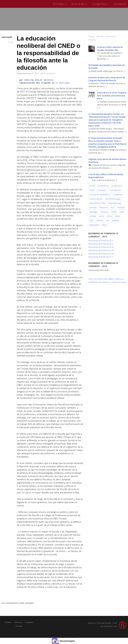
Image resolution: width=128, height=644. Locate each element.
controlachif (7, 37)
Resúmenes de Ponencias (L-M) (101, 250)
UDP (91, 221)
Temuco (104, 212)
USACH (100, 221)
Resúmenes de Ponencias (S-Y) (101, 257)
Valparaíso (94, 225)
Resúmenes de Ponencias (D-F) (101, 244)
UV (107, 221)
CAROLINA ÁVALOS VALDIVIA (39, 80)
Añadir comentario (48, 73)
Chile (92, 190)
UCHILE (93, 216)
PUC (113, 207)
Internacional (115, 203)
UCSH (109, 216)
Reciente (100, 36)
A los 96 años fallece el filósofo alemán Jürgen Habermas (106, 176)
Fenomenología (113, 199)
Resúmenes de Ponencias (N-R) (101, 254)
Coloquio (102, 190)
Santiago (93, 212)
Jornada (93, 207)
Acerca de (80, 4)
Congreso (118, 194)
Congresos (101, 4)
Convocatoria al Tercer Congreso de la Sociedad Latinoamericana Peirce (112, 96)
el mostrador (63, 83)
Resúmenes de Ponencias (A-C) (101, 241)
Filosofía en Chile (97, 203)
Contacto (120, 4)
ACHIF (92, 186)
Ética (104, 225)
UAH (122, 212)
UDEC (118, 216)
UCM (101, 216)
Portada (60, 4)
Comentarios (111, 36)
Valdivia (115, 221)
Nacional (104, 207)
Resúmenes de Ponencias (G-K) (101, 247)
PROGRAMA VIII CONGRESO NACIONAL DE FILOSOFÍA (107, 67)
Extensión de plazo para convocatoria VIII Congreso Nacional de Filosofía (107, 79)
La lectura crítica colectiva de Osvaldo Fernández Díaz (110, 48)
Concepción (115, 190)
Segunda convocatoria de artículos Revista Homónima (107, 161)
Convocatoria (96, 199)
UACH (114, 212)
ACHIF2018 (103, 186)
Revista (121, 207)
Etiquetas (92, 40)
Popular (92, 36)
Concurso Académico (100, 194)
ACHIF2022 (117, 186)
